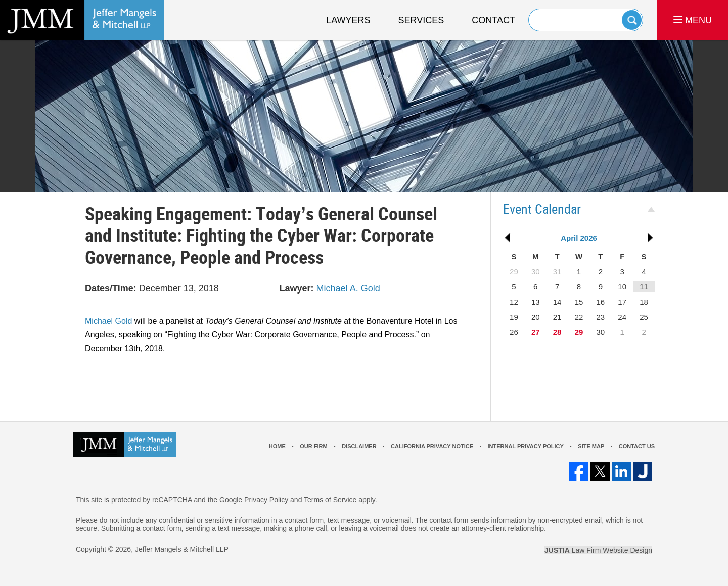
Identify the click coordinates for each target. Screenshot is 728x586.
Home (277, 446)
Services (421, 20)
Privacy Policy (266, 500)
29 (579, 332)
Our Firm (313, 446)
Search (632, 20)
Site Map (591, 446)
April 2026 (579, 238)
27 (536, 332)
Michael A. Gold (348, 288)
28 (557, 332)
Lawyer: (297, 288)
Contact (493, 20)
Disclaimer (359, 446)
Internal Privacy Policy (525, 446)
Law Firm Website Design (598, 550)
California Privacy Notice (432, 446)
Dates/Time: (111, 288)
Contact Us (637, 446)
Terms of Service (330, 500)
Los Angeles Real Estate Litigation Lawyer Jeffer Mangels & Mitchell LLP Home (82, 20)
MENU (693, 20)
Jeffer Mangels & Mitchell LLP (182, 549)
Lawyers (348, 20)
